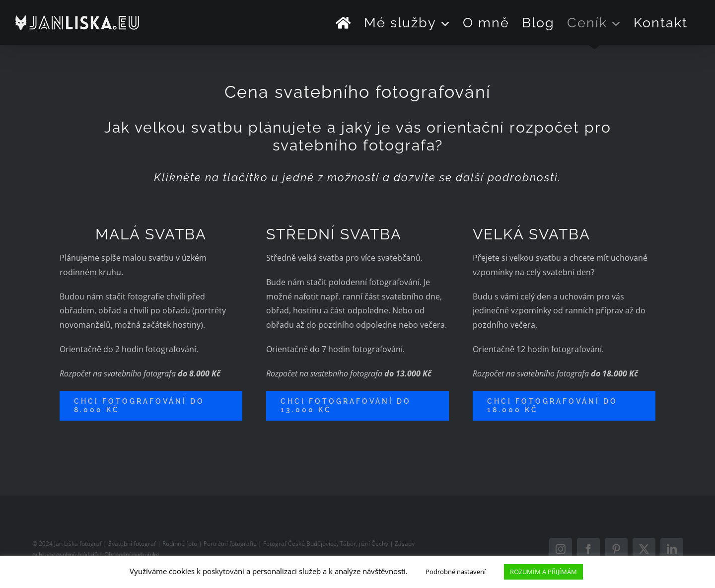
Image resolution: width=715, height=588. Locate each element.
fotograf (91, 544)
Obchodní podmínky (132, 554)
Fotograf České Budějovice (300, 544)
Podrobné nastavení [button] (456, 572)
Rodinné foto (180, 544)
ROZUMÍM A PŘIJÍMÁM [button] (543, 572)
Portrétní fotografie (230, 544)
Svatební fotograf (132, 544)
